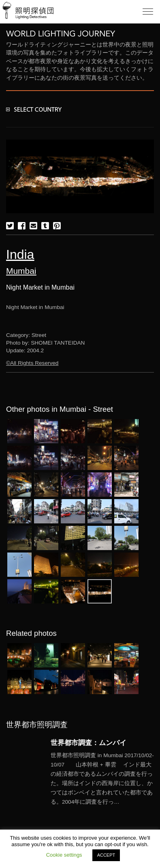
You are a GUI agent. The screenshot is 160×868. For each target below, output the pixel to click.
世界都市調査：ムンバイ (89, 743)
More (102, 779)
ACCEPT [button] (106, 855)
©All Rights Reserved (32, 363)
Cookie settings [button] (64, 855)
